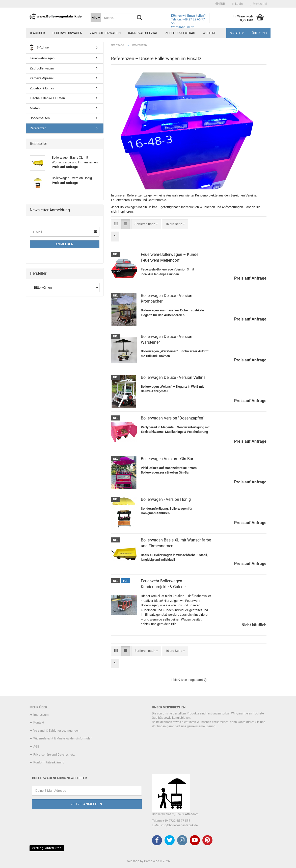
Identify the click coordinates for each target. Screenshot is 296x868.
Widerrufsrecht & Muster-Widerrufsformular (62, 738)
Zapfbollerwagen (105, 33)
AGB (36, 747)
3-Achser (37, 33)
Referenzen (38, 128)
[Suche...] (96, 18)
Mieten (35, 108)
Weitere (209, 33)
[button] (220, 4)
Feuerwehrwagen (67, 33)
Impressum (41, 715)
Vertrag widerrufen (47, 848)
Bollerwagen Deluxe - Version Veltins (173, 377)
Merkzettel (259, 4)
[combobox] (146, 224)
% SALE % (237, 33)
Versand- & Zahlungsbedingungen (56, 731)
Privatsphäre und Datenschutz (54, 755)
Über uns (259, 33)
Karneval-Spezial (143, 33)
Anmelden (65, 244)
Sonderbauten (40, 118)
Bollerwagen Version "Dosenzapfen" (172, 418)
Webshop (133, 861)
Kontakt (39, 723)
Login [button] (237, 4)
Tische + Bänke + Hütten (47, 98)
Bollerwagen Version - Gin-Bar (167, 459)
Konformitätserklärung (49, 762)
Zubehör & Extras (180, 33)
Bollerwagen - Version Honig (166, 499)
